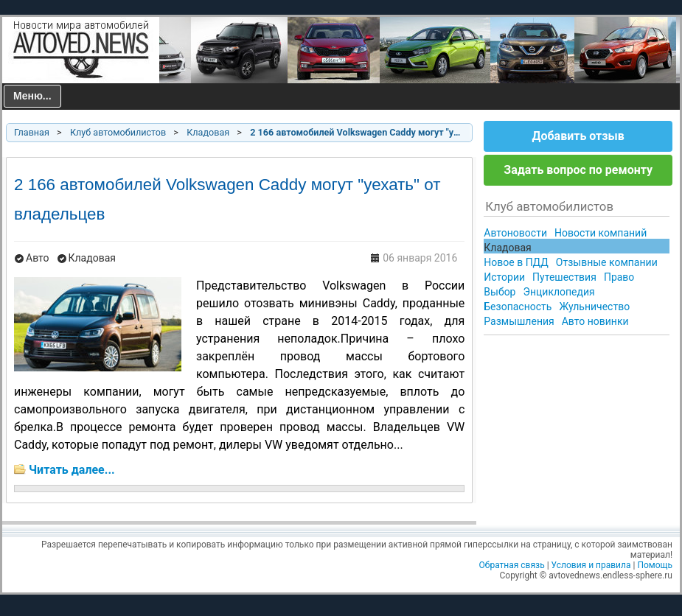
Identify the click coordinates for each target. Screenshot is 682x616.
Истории (504, 277)
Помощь (655, 565)
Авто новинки (595, 321)
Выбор (500, 292)
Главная (32, 132)
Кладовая (208, 132)
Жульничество (594, 307)
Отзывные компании (607, 262)
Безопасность (518, 307)
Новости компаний (601, 233)
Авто (38, 258)
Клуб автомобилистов (118, 132)
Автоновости (515, 233)
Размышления (519, 321)
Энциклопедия (559, 292)
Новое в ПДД (516, 262)
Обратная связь (512, 565)
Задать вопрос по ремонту (578, 170)
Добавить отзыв (578, 136)
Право (619, 277)
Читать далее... (72, 470)
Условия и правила (591, 565)
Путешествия (564, 277)
